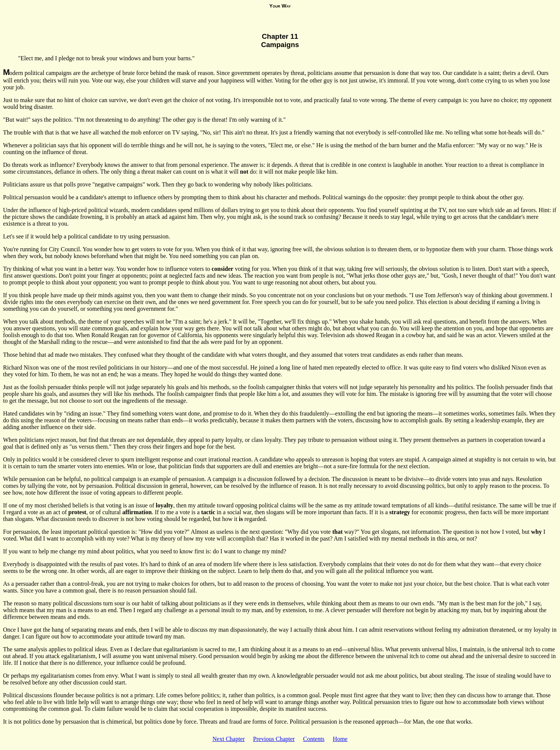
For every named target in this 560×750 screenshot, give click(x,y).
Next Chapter (229, 739)
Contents (314, 739)
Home (340, 739)
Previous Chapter (274, 739)
